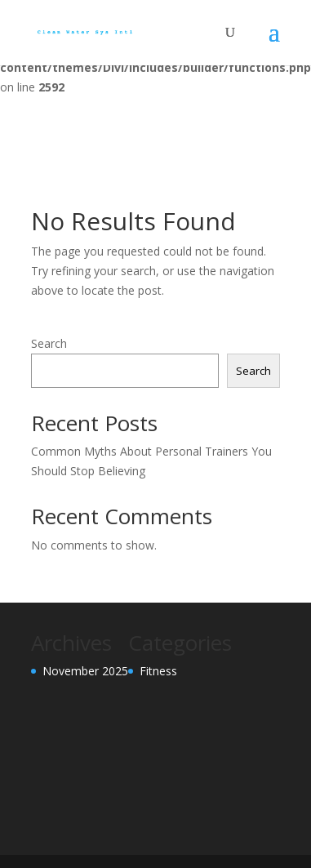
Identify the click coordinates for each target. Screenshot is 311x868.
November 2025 (85, 671)
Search (49, 343)
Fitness (158, 671)
